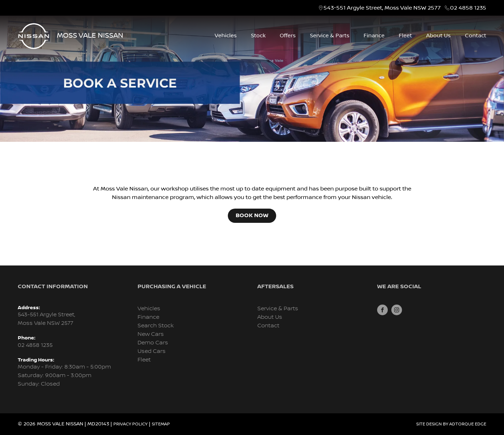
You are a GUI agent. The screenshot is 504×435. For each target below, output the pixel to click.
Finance (374, 36)
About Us (438, 36)
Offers (288, 36)
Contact (476, 36)
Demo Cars (153, 343)
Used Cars (152, 351)
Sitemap (161, 424)
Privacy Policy (130, 424)
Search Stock (156, 326)
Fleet (405, 36)
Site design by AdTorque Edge (451, 424)
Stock (258, 36)
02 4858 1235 (468, 8)
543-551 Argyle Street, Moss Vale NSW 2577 (382, 8)
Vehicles (226, 36)
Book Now (252, 216)
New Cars (151, 334)
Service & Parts (330, 36)
